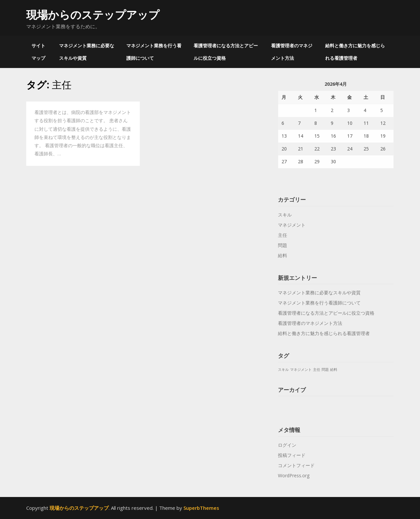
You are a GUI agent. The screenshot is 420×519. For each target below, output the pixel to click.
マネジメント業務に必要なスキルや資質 (87, 52)
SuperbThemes (201, 508)
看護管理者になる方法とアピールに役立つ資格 (226, 52)
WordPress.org (294, 475)
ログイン (287, 445)
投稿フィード (292, 455)
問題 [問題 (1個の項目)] (325, 370)
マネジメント (292, 225)
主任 (283, 235)
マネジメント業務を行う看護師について (154, 52)
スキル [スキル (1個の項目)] (283, 370)
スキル (285, 215)
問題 (283, 245)
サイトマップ (38, 52)
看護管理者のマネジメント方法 (292, 52)
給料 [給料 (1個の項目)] (334, 370)
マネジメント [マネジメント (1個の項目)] (301, 370)
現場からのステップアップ (93, 15)
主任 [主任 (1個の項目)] (317, 370)
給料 (283, 255)
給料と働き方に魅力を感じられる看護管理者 (355, 52)
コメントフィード (296, 465)
